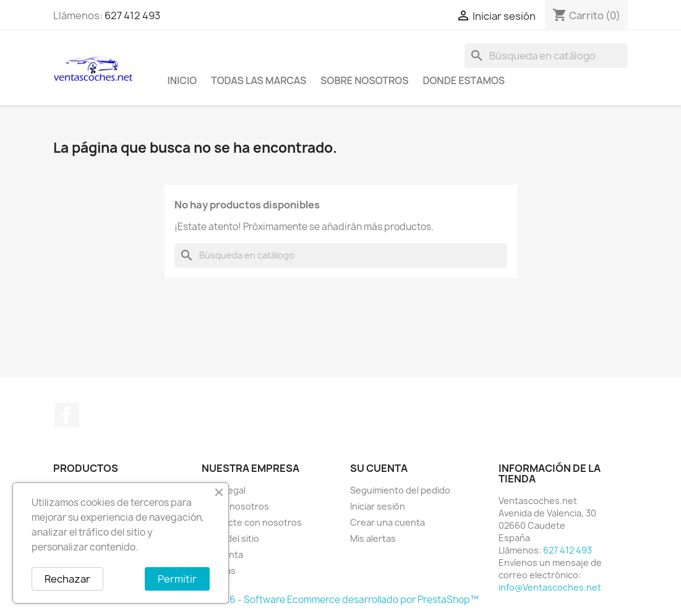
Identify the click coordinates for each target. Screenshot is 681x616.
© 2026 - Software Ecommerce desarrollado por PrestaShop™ (340, 600)
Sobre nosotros (364, 80)
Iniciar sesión (378, 506)
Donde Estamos (464, 80)
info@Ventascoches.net (550, 587)
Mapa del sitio (230, 538)
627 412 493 (132, 15)
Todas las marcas (259, 80)
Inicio (182, 80)
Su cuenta (379, 468)
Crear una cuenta (388, 522)
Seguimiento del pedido (400, 490)
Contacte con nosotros (252, 522)
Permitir (177, 579)
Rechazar (67, 579)
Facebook (67, 415)
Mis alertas (373, 538)
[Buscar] (546, 56)
